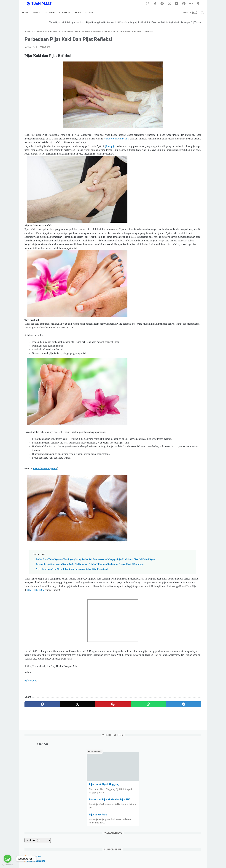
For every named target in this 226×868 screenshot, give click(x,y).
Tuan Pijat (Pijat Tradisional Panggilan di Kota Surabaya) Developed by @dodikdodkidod (126, 863)
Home (28, 12)
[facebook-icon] (164, 4)
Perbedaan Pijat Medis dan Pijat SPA (178, 86)
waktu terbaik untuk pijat (53, 147)
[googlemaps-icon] (199, 4)
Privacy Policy (110, 857)
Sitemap (52, 12)
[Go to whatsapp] (8, 859)
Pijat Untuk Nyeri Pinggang (172, 71)
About (39, 12)
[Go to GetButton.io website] (8, 865)
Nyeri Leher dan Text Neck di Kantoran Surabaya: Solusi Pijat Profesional (72, 600)
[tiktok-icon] (157, 4)
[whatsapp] (108, 742)
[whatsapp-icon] (192, 4)
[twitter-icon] (171, 4)
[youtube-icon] (178, 4)
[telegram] (131, 742)
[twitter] (60, 742)
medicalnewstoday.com (45, 492)
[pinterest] (84, 742)
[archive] (168, 127)
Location (67, 12)
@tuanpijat (109, 155)
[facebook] (36, 742)
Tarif (133, 857)
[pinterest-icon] (185, 4)
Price (80, 12)
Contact (93, 12)
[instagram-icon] (150, 4)
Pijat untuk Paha (166, 101)
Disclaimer (95, 857)
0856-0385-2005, (98, 624)
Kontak (142, 857)
